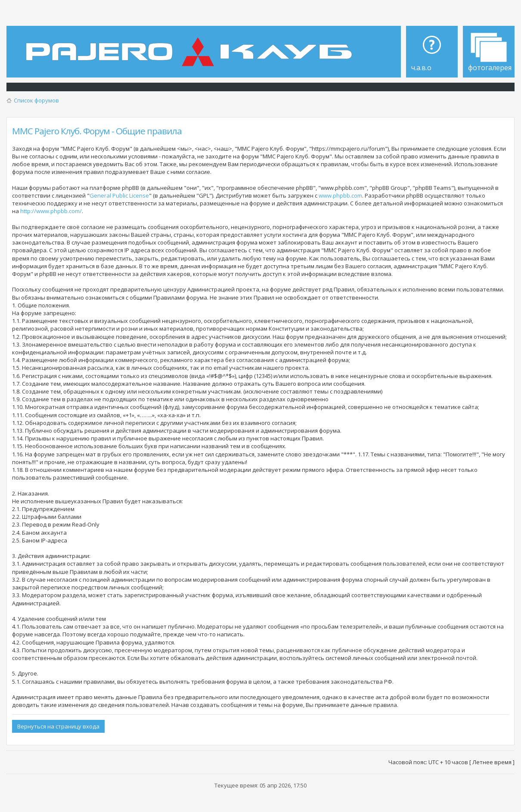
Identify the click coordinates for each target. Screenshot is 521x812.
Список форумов (36, 100)
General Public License (119, 195)
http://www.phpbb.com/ (51, 211)
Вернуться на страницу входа (58, 726)
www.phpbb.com (340, 195)
